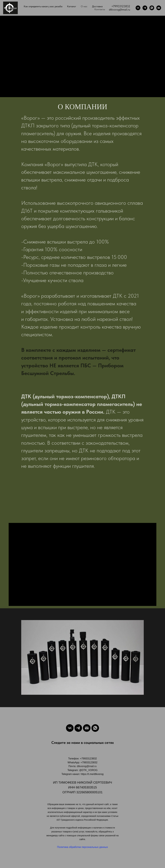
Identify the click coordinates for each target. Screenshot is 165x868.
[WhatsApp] (152, 8)
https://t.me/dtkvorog (92, 774)
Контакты (100, 9)
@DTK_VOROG (88, 770)
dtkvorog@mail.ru (120, 9)
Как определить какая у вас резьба (43, 6)
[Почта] (159, 8)
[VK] (138, 8)
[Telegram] (145, 8)
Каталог (72, 6)
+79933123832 (121, 6)
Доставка (97, 6)
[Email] (87, 728)
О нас (84, 6)
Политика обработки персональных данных (82, 847)
